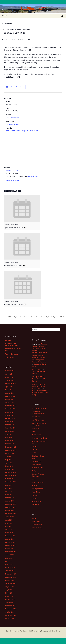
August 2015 (9, 555)
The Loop (35, 495)
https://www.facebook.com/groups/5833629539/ (22, 131)
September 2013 (11, 615)
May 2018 (9, 460)
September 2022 (11, 409)
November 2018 (11, 450)
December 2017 (11, 472)
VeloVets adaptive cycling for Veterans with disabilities (23, 317)
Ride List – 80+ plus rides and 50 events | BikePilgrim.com (39, 386)
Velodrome (35, 505)
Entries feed (36, 521)
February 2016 (10, 536)
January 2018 (10, 469)
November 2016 (11, 507)
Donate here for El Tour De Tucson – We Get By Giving (40, 393)
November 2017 (11, 476)
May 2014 (9, 593)
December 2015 (11, 542)
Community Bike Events (40, 438)
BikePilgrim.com (37, 369)
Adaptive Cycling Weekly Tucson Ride (52, 317)
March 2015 (9, 564)
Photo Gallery (36, 464)
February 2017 (10, 498)
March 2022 (9, 412)
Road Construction (38, 482)
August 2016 (9, 517)
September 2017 (11, 482)
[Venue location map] (33, 148)
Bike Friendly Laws (38, 420)
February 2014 (10, 599)
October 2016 (10, 510)
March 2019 (9, 441)
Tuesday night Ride (13, 118)
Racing (34, 471)
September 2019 (11, 428)
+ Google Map (33, 176)
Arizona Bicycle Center (39, 408)
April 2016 (9, 530)
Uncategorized (36, 501)
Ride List (34, 479)
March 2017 (9, 495)
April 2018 (9, 463)
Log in (34, 518)
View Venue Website (13, 181)
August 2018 (9, 453)
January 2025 (10, 380)
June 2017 (9, 485)
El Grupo (35, 450)
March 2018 (9, 466)
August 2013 (9, 618)
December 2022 (11, 406)
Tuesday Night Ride (13, 124)
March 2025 (9, 377)
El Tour (34, 453)
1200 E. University (12, 171)
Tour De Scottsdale (12, 354)
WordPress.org (37, 528)
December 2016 (11, 504)
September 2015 (11, 552)
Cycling (34, 446)
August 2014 (9, 587)
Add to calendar (15, 87)
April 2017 (9, 491)
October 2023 (10, 399)
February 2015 (10, 568)
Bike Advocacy (36, 417)
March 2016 (9, 533)
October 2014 (10, 580)
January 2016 (10, 539)
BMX (33, 432)
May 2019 (9, 437)
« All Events (7, 24)
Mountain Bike (36, 461)
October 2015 (10, 549)
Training (34, 498)
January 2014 (10, 603)
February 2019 (10, 444)
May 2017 (9, 488)
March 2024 (9, 390)
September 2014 (11, 583)
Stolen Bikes (36, 492)
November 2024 (11, 384)
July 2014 (8, 590)
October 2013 (10, 612)
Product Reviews (37, 468)
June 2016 (9, 523)
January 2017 (10, 501)
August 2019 (9, 431)
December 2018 (11, 447)
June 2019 (9, 434)
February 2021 (10, 418)
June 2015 (9, 558)
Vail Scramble (10, 357)
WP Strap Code (54, 631)
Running (34, 486)
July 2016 (8, 520)
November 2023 (11, 396)
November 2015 (11, 545)
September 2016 (11, 514)
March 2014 (9, 596)
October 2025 (10, 371)
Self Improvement (37, 489)
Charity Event (36, 435)
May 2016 (9, 526)
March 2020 (9, 422)
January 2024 (10, 393)
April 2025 (9, 374)
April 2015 (9, 561)
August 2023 (9, 403)
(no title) (8, 340)
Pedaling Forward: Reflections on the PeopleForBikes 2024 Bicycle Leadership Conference (39, 348)
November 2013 (11, 609)
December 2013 (11, 606)
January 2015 (10, 571)
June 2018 (9, 457)
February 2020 (10, 425)
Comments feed (37, 525)
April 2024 (9, 387)
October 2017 (10, 479)
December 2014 (11, 574)
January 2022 (10, 415)
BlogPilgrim (35, 428)
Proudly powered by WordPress (17, 631)
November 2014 (11, 577)
